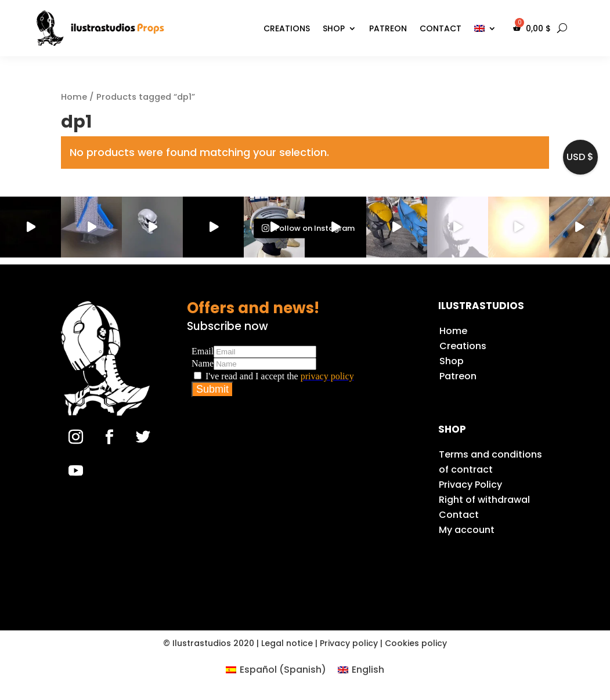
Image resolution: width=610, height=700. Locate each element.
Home (74, 97)
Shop (334, 28)
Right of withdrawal (484, 500)
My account (467, 530)
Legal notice (287, 643)
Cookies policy (416, 643)
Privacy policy (349, 643)
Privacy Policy (470, 485)
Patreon (388, 28)
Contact (441, 28)
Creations (287, 28)
